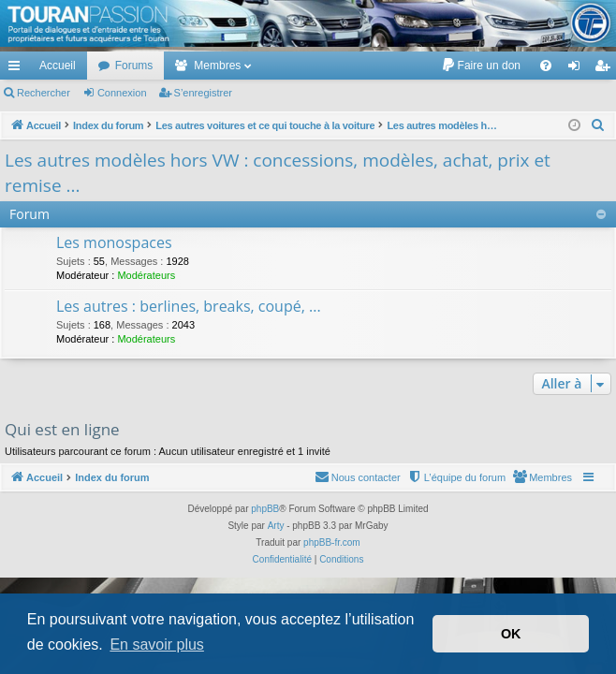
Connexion (122, 93)
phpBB (265, 509)
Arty (276, 526)
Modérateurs (146, 275)
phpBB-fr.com (332, 542)
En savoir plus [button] (157, 645)
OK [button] (511, 634)
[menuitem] (481, 66)
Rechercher (44, 93)
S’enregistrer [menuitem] (606, 69)
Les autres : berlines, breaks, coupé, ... (189, 306)
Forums (134, 66)
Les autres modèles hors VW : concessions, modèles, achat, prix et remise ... (278, 173)
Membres (217, 66)
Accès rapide (18, 69)
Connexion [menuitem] (578, 69)
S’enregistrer (203, 93)
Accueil (58, 66)
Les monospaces (114, 242)
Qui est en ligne (62, 429)
